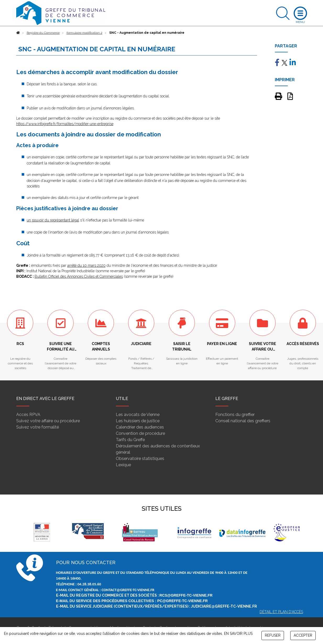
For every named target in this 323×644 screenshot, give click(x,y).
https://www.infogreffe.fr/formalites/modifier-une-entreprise (65, 124)
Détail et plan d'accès (281, 612)
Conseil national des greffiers (243, 421)
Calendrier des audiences (140, 427)
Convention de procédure (140, 433)
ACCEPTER (303, 635)
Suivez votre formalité (38, 427)
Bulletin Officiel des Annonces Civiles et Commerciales (79, 276)
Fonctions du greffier (235, 415)
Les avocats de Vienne (138, 415)
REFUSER (273, 635)
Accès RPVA (28, 415)
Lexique (123, 465)
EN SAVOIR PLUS (238, 634)
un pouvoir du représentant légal (53, 220)
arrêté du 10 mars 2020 (86, 265)
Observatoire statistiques (140, 459)
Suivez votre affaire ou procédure (48, 421)
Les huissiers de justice (138, 421)
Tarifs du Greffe (130, 440)
